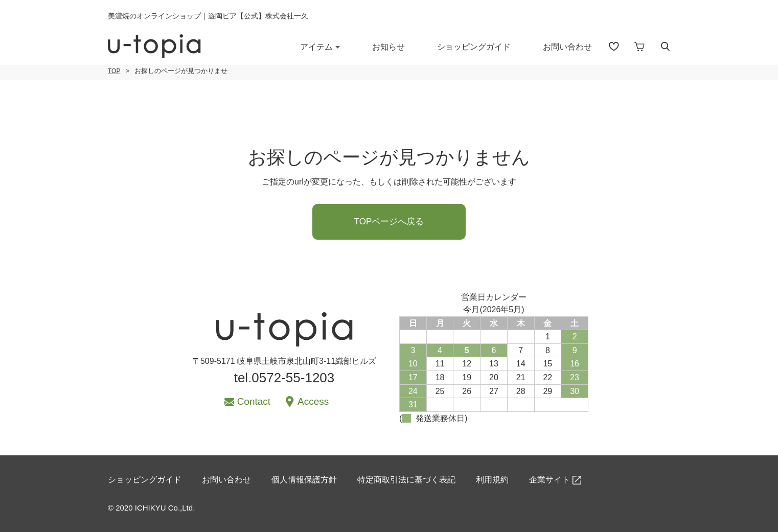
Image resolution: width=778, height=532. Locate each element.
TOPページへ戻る (389, 222)
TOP (114, 71)
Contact (254, 401)
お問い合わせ (567, 47)
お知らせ (388, 47)
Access (313, 401)
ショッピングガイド (474, 47)
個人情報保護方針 (304, 480)
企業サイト (550, 480)
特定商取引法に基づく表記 (406, 480)
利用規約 (492, 480)
